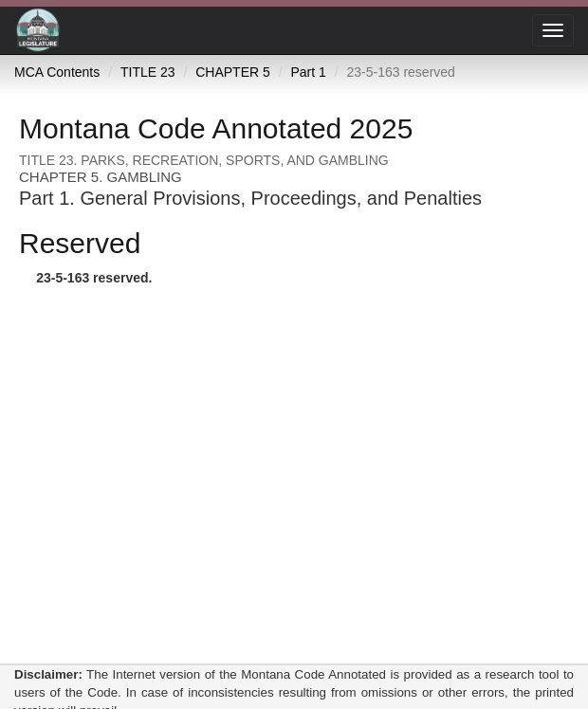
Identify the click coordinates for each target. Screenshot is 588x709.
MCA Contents (57, 72)
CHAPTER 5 (233, 72)
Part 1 (308, 72)
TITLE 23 (148, 72)
